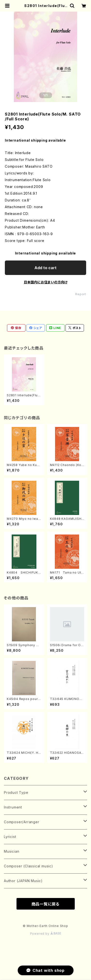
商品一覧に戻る (46, 904)
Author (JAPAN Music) (23, 881)
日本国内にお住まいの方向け (46, 282)
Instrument (13, 807)
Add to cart (45, 268)
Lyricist (10, 837)
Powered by (46, 934)
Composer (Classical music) (29, 866)
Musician (12, 851)
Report (81, 294)
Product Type (16, 792)
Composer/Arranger (22, 822)
